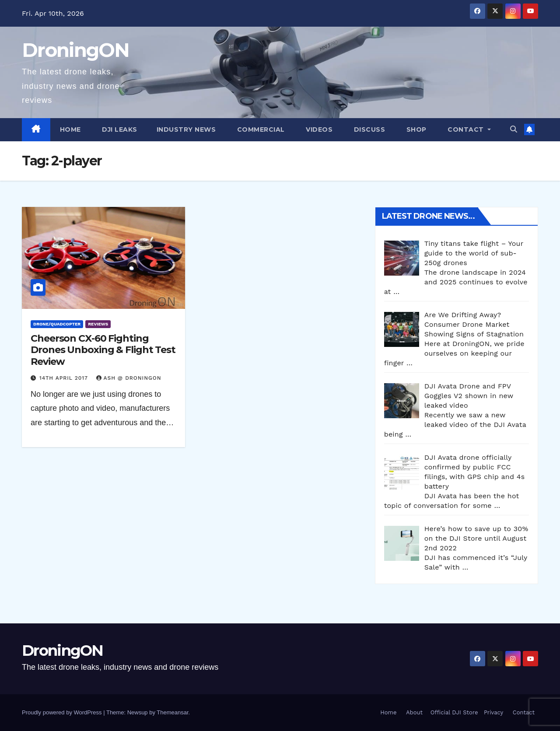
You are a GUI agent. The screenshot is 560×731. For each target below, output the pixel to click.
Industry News (186, 129)
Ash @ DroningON (129, 378)
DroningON (76, 50)
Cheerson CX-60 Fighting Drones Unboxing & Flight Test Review (103, 350)
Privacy (493, 712)
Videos (318, 129)
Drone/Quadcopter (57, 324)
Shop (415, 129)
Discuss (368, 129)
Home (70, 129)
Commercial (260, 129)
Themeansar (172, 712)
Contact (466, 129)
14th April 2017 (65, 378)
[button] (514, 129)
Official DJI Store (453, 712)
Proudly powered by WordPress (63, 712)
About (414, 712)
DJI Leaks (119, 129)
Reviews (98, 324)
